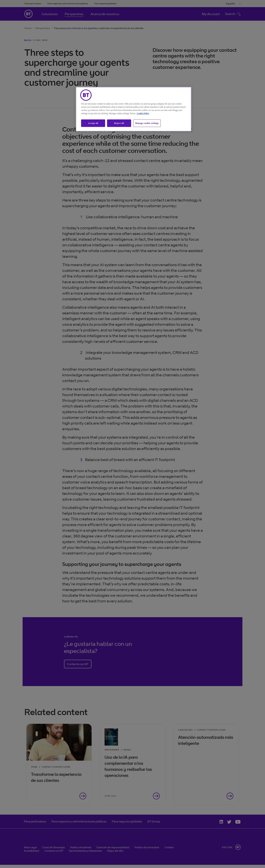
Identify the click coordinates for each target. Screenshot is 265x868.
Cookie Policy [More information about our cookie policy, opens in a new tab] (143, 113)
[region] (134, 109)
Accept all (93, 123)
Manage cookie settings (147, 123)
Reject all (119, 123)
